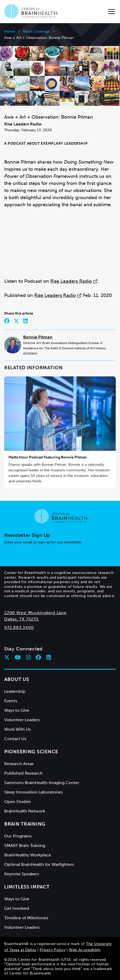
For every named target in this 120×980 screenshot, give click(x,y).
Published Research (23, 773)
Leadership (15, 691)
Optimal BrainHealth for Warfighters (39, 864)
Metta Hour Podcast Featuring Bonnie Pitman (48, 457)
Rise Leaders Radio (74, 281)
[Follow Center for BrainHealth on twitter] (7, 657)
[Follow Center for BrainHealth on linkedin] (49, 657)
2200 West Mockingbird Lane (35, 613)
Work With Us (17, 729)
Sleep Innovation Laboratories (33, 792)
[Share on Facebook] (7, 321)
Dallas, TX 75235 (21, 619)
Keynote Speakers (22, 874)
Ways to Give (17, 710)
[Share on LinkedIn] (26, 321)
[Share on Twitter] (16, 321)
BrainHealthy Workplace (28, 855)
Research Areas (19, 764)
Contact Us (15, 739)
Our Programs (18, 836)
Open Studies (17, 802)
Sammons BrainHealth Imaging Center (42, 783)
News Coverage (36, 31)
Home (10, 31)
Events (11, 701)
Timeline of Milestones (26, 918)
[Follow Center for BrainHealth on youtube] (18, 657)
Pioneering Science (31, 752)
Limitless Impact (27, 887)
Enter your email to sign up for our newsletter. (43, 542)
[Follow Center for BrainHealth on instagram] (28, 657)
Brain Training (25, 824)
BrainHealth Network (25, 811)
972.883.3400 (19, 627)
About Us (17, 679)
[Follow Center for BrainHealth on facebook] (38, 657)
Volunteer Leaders (22, 720)
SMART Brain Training (25, 845)
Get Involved (17, 908)
